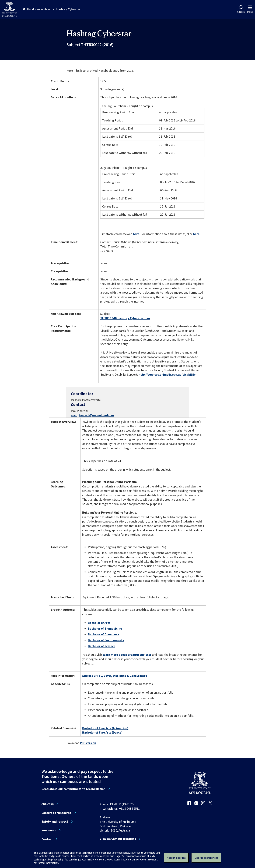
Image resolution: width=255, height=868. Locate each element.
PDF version (88, 743)
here (136, 234)
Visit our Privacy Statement (142, 859)
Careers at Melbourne (56, 813)
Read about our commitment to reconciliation (73, 789)
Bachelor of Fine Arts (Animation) (105, 728)
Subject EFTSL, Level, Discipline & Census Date (115, 676)
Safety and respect (55, 822)
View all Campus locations (118, 839)
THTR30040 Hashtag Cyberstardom (125, 318)
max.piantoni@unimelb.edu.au (92, 415)
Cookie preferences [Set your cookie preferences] (206, 858)
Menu (250, 9)
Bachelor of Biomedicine (105, 628)
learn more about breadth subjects (127, 655)
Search (241, 9)
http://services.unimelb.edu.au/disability (167, 374)
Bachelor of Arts (99, 623)
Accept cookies (176, 858)
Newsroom (49, 830)
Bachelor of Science (102, 646)
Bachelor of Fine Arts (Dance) (102, 732)
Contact (47, 839)
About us (48, 804)
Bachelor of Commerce (104, 634)
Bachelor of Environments (106, 640)
